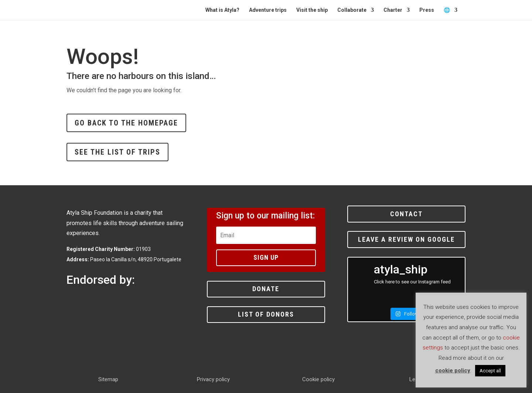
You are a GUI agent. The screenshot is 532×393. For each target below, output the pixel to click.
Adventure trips (268, 10)
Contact (406, 214)
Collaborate (352, 10)
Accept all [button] (490, 371)
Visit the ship (312, 10)
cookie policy (453, 370)
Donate (266, 289)
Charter (393, 10)
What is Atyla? (222, 10)
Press (427, 10)
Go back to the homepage (126, 123)
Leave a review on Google (406, 239)
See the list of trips (117, 152)
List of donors (266, 314)
